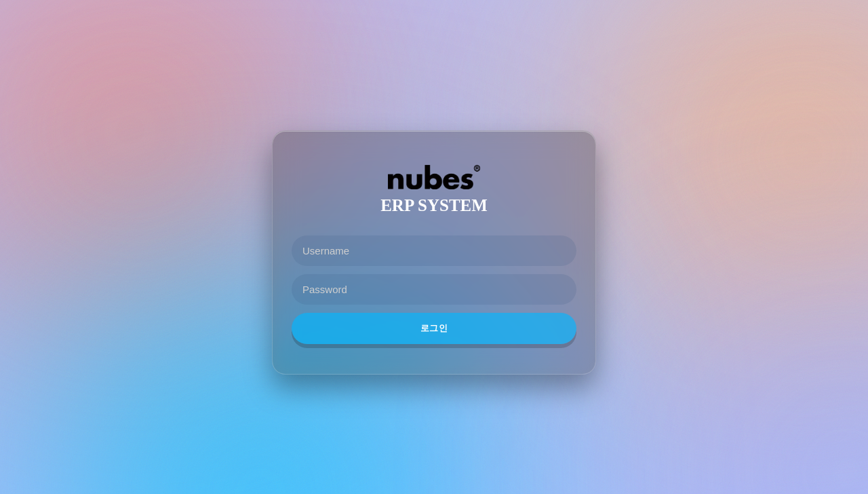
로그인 (434, 328)
